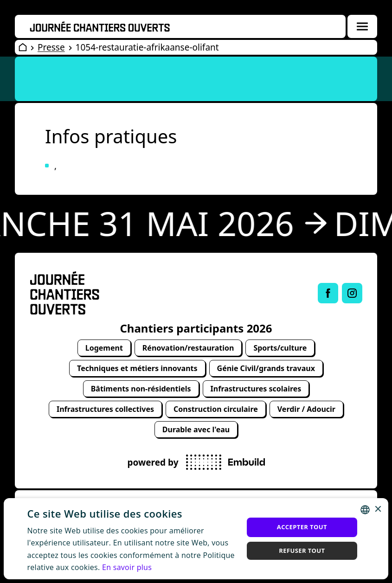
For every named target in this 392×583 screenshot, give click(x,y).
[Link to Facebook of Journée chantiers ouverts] (328, 293)
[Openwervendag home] (100, 26)
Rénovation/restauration (188, 348)
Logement (104, 348)
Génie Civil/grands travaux (266, 368)
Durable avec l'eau (196, 429)
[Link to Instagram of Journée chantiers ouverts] (352, 293)
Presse (51, 47)
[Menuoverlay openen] (362, 26)
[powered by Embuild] (225, 462)
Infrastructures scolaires (256, 389)
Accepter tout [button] (302, 527)
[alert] (196, 538)
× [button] (378, 509)
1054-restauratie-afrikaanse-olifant (147, 47)
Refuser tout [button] (302, 551)
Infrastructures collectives (105, 409)
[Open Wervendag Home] (23, 47)
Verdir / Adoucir (306, 409)
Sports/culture (280, 348)
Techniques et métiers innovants (137, 368)
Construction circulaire (216, 409)
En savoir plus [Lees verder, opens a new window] (127, 567)
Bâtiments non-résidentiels (141, 389)
